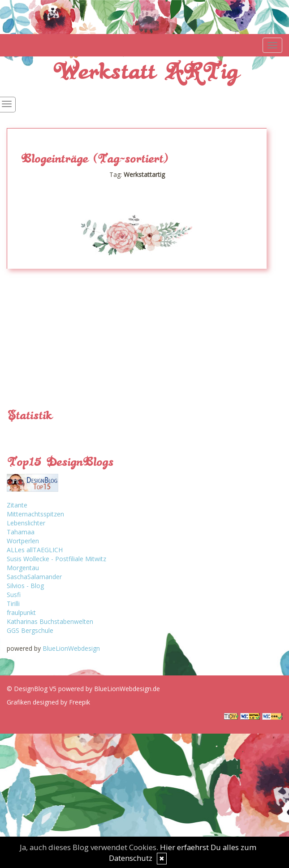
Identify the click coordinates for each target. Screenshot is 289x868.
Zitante (17, 505)
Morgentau (23, 568)
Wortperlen (23, 541)
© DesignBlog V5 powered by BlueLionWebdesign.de (83, 689)
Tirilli (13, 604)
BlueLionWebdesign (71, 648)
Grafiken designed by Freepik (48, 702)
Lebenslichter (26, 523)
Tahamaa (21, 532)
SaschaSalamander (34, 577)
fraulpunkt (21, 612)
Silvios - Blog (25, 586)
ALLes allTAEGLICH (35, 550)
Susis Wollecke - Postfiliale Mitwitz (56, 559)
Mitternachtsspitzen (35, 514)
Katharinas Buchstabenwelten (50, 621)
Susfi (14, 595)
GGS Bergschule (30, 630)
